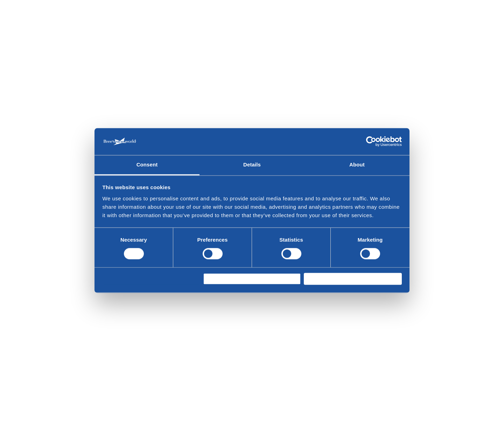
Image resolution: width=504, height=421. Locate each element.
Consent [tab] (147, 162)
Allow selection (228, 279)
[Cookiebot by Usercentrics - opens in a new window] (371, 138)
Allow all (320, 279)
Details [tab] (252, 162)
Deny (115, 279)
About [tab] (357, 162)
